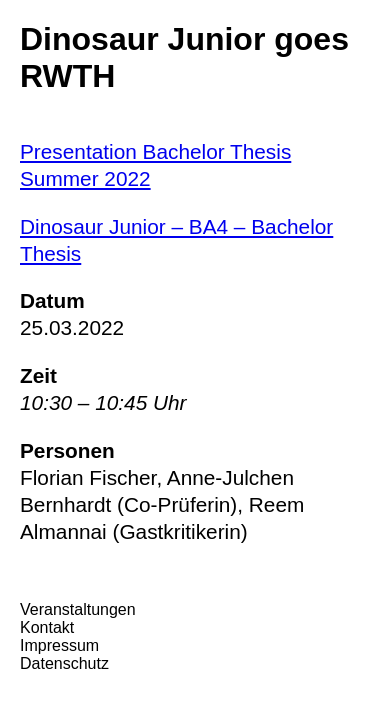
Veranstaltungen (78, 609)
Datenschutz (64, 663)
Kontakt (47, 627)
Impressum (59, 645)
